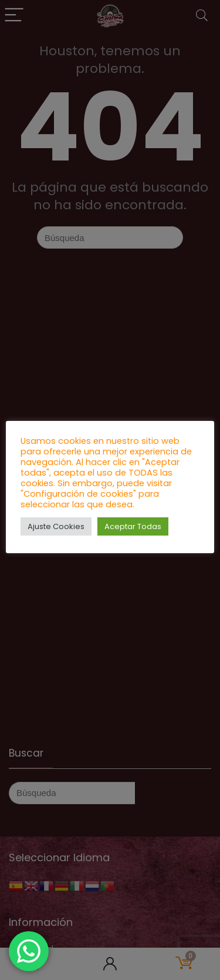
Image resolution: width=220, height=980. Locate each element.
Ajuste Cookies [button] (56, 526)
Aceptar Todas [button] (133, 526)
